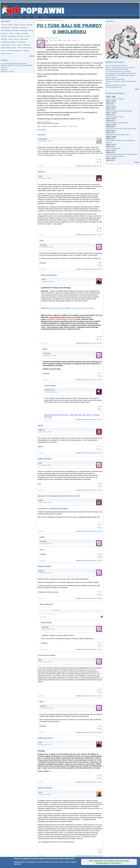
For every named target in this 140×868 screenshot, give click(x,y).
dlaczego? (42, 135)
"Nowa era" (4, 67)
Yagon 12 (42, 430)
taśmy (65, 40)
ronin (40, 463)
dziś (114, 97)
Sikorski (23, 30)
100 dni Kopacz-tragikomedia (115, 79)
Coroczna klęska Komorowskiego (116, 65)
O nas (28, 17)
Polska (28, 25)
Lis (2, 51)
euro (9, 39)
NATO (3, 36)
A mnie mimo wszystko (47, 655)
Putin (30, 30)
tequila (41, 500)
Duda (17, 33)
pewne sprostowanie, (49, 275)
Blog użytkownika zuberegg (56, 20)
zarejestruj (53, 126)
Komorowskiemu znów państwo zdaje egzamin (121, 73)
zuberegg (40, 38)
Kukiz (8, 53)
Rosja (21, 25)
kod (13, 45)
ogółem (109, 97)
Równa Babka (56, 610)
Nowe (20, 17)
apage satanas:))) (46, 604)
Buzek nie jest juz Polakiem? (115, 99)
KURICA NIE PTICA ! (46, 738)
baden (69, 40)
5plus (40, 660)
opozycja (11, 36)
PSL (15, 39)
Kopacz (4, 33)
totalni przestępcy (45, 459)
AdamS (41, 571)
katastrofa (23, 39)
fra (78, 40)
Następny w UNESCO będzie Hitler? (118, 135)
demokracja (26, 48)
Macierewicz (10, 48)
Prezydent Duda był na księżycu (116, 85)
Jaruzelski (21, 42)
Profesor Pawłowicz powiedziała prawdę (119, 111)
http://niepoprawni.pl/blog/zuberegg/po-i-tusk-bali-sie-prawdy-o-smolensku (70, 308)
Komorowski (5, 30)
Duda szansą (110, 105)
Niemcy (15, 30)
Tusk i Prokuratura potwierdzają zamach (14, 64)
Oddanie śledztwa (45, 566)
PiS (15, 25)
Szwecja (60, 40)
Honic (40, 176)
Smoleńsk (14, 28)
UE (2, 48)
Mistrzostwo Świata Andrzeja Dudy (117, 69)
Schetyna (4, 42)
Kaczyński (4, 28)
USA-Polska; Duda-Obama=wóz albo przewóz (121, 129)
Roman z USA (50, 390)
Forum (36, 17)
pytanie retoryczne (45, 788)
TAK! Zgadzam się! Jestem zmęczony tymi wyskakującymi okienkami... (109, 862)
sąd (2, 53)
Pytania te (42, 172)
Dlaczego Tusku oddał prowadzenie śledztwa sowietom (59, 496)
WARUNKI (17, 864)
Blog (39, 126)
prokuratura (5, 45)
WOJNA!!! (4, 69)
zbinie (40, 792)
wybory (24, 33)
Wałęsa (13, 42)
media (25, 51)
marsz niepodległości (13, 51)
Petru (19, 45)
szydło (26, 36)
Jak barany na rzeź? (7, 71)
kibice (3, 39)
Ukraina (23, 28)
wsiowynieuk (43, 139)
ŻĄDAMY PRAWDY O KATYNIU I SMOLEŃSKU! (17, 65)
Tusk (3, 25)
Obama (26, 45)
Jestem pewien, (50, 386)
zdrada (40, 425)
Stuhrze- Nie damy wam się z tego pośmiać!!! (120, 67)
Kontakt (45, 17)
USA (11, 33)
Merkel (19, 36)
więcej (32, 56)
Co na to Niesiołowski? (113, 148)
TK (18, 48)
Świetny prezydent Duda (113, 87)
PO (9, 25)
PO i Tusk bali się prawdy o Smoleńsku (118, 71)
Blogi (46, 20)
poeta (44, 279)
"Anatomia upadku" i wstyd (115, 117)
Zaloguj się (45, 126)
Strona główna (8, 17)
